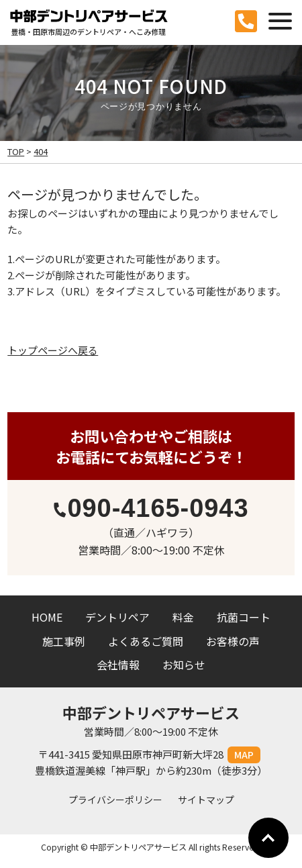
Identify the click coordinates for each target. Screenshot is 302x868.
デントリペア (117, 617)
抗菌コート (244, 617)
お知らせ (184, 665)
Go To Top (268, 838)
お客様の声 (233, 641)
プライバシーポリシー (115, 800)
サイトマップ (206, 800)
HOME (47, 617)
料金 (183, 617)
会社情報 (118, 665)
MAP (244, 755)
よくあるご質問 (146, 641)
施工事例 (64, 641)
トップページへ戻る (53, 350)
